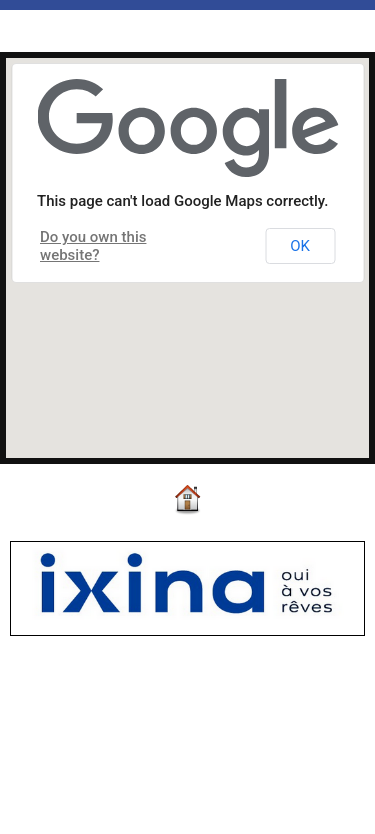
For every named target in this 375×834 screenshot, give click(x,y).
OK (300, 246)
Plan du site (243, 798)
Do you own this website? (93, 246)
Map (82, 33)
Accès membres (145, 798)
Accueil (27, 33)
